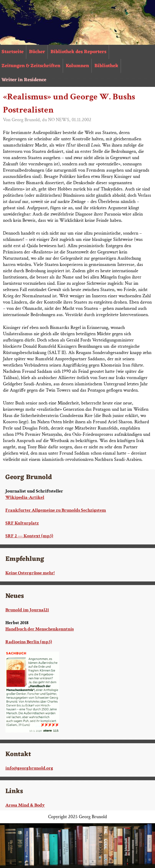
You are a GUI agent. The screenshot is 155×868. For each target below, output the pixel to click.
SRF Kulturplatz (22, 523)
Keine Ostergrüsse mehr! (30, 573)
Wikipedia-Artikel (25, 497)
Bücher (37, 52)
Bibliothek (106, 66)
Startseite (13, 52)
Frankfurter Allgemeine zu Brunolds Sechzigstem (56, 510)
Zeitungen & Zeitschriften (31, 66)
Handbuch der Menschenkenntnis (40, 629)
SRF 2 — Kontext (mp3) (29, 536)
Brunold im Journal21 (27, 610)
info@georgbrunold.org (29, 768)
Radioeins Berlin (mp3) (29, 642)
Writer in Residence (24, 80)
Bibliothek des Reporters (78, 52)
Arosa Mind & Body (25, 805)
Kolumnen (77, 66)
